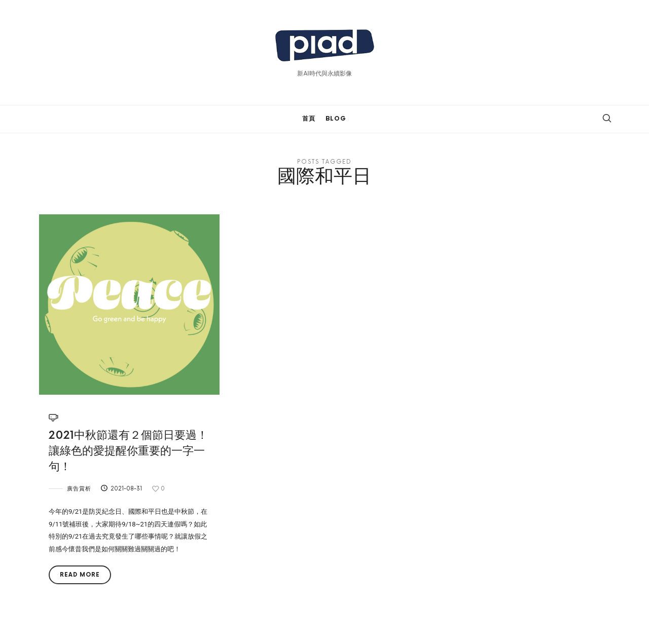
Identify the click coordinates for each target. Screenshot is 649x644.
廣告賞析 (79, 489)
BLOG (336, 119)
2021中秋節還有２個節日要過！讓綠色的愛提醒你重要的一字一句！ (128, 451)
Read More (80, 575)
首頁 (309, 119)
